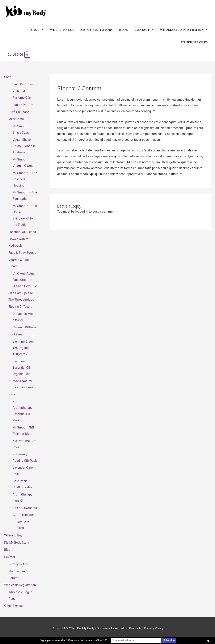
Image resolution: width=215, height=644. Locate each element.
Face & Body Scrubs (22, 252)
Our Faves (15, 333)
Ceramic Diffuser (24, 326)
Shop (35, 29)
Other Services (194, 42)
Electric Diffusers (20, 305)
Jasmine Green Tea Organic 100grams (23, 346)
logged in (82, 211)
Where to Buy (62, 29)
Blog (124, 29)
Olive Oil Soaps (19, 112)
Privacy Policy (18, 562)
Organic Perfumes (21, 84)
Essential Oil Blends (22, 231)
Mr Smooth (16, 119)
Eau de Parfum (23, 104)
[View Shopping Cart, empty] (19, 55)
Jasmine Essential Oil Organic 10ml (22, 366)
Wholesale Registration (182, 29)
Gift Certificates (24, 513)
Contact (142, 29)
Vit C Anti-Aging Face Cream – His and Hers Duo (25, 279)
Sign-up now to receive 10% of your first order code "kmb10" (74, 640)
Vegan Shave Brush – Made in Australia (24, 145)
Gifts (12, 393)
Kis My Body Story (96, 29)
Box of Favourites (25, 506)
